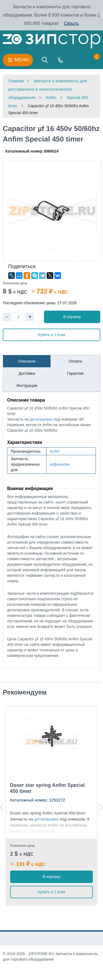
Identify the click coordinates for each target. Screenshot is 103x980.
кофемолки (60, 464)
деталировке (41, 419)
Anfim (55, 451)
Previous (2, 807)
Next (101, 807)
